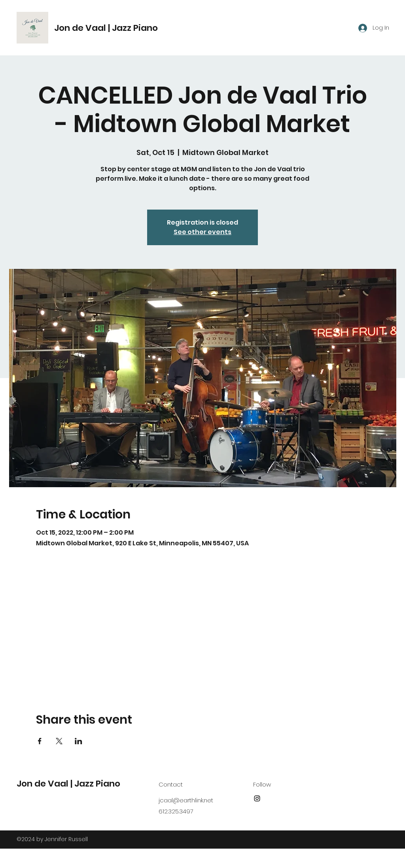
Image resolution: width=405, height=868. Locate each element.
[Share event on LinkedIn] (79, 741)
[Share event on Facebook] (40, 741)
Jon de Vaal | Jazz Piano (106, 28)
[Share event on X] (59, 741)
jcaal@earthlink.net (186, 800)
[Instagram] (257, 798)
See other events (202, 232)
